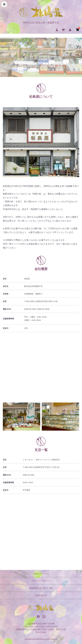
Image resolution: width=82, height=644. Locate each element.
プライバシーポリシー (41, 581)
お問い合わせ (41, 595)
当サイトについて (41, 573)
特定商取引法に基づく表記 (41, 588)
